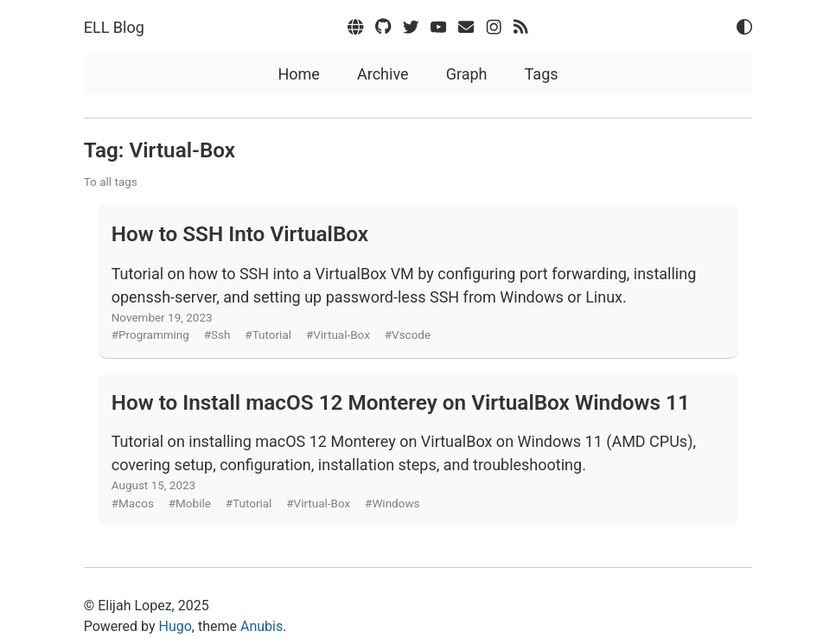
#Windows (392, 503)
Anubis (262, 626)
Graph (467, 74)
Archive (383, 74)
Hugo (175, 626)
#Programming (150, 335)
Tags (542, 74)
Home (298, 74)
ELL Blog (114, 27)
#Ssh (217, 335)
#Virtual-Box (338, 335)
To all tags (111, 182)
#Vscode (408, 335)
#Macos (133, 503)
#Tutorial (268, 335)
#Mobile (190, 503)
